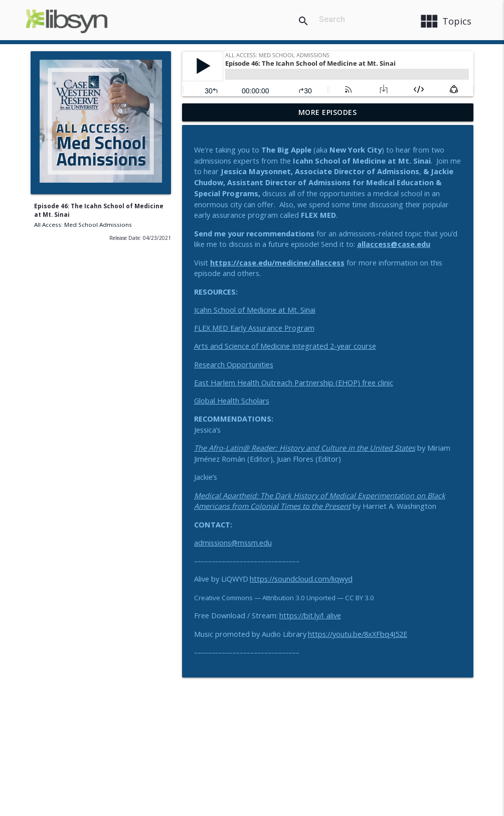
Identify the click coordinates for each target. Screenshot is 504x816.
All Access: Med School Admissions (83, 225)
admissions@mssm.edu (233, 543)
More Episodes (328, 112)
